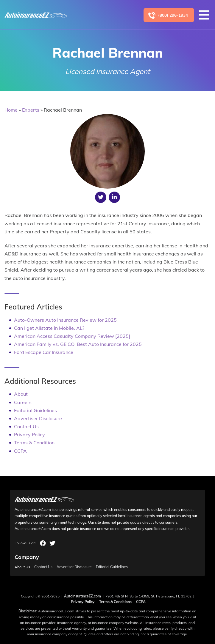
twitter (52, 543)
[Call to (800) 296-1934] (169, 15)
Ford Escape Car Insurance (44, 352)
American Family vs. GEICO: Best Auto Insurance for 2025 (78, 344)
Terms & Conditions (115, 602)
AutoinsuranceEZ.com (82, 596)
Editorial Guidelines (35, 410)
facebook (43, 543)
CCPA (20, 451)
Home (11, 110)
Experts (31, 110)
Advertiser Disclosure (38, 418)
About (21, 394)
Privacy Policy (29, 435)
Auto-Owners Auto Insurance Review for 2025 (65, 320)
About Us (22, 567)
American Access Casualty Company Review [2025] (72, 336)
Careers (23, 402)
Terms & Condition (34, 443)
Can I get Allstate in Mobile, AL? (49, 328)
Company (27, 557)
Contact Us (26, 426)
